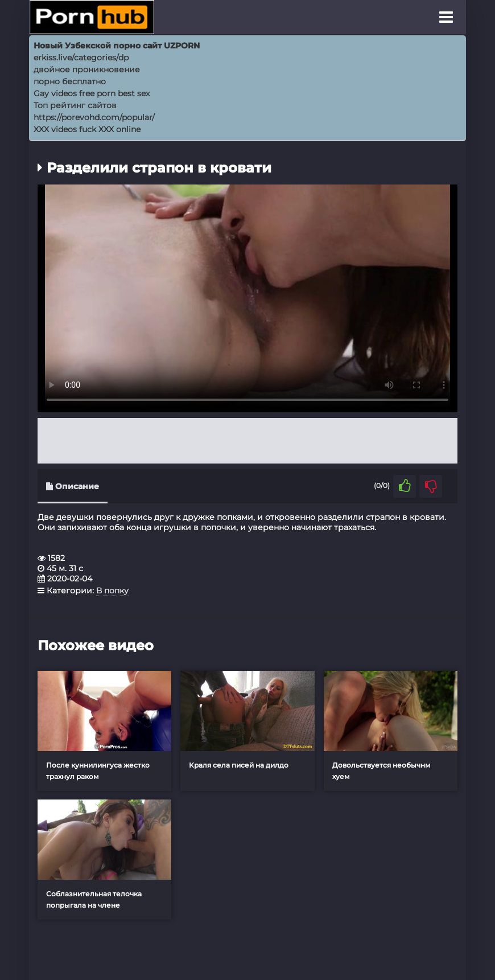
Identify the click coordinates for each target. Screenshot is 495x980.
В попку (112, 591)
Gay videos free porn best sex (92, 93)
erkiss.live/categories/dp (81, 58)
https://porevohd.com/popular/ (94, 117)
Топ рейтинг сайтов (75, 105)
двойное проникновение (87, 69)
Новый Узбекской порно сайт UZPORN (117, 46)
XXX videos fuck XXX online (87, 129)
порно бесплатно (70, 81)
